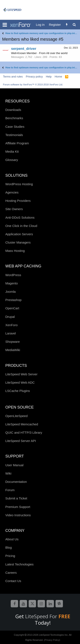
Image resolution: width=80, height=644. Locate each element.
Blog (9, 547)
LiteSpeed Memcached (22, 424)
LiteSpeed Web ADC (20, 382)
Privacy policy (34, 77)
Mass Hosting (15, 251)
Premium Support (18, 507)
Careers (11, 573)
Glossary (12, 160)
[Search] (74, 25)
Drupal (10, 317)
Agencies (12, 192)
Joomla (10, 292)
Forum (10, 490)
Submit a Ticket (16, 498)
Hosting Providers (18, 201)
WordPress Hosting (19, 184)
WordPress (13, 275)
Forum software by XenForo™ (33, 85)
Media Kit (12, 151)
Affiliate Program (17, 143)
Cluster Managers (18, 242)
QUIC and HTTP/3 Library (24, 432)
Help (49, 77)
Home (58, 77)
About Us (12, 539)
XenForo (12, 325)
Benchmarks (14, 118)
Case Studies (15, 127)
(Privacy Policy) (52, 640)
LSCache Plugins (18, 391)
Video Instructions (18, 515)
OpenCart (12, 308)
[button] (5, 25)
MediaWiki (13, 350)
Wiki (8, 473)
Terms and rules (13, 77)
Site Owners (14, 209)
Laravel (11, 333)
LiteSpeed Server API (21, 441)
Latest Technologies (19, 564)
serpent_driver (24, 49)
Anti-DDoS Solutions (20, 217)
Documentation (16, 482)
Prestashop (13, 300)
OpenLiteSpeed (16, 416)
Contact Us (13, 581)
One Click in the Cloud (21, 226)
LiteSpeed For (48, 616)
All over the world (57, 53)
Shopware (13, 342)
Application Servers (19, 234)
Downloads (13, 110)
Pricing (10, 556)
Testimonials (14, 135)
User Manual (14, 465)
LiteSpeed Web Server (21, 374)
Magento (12, 283)
